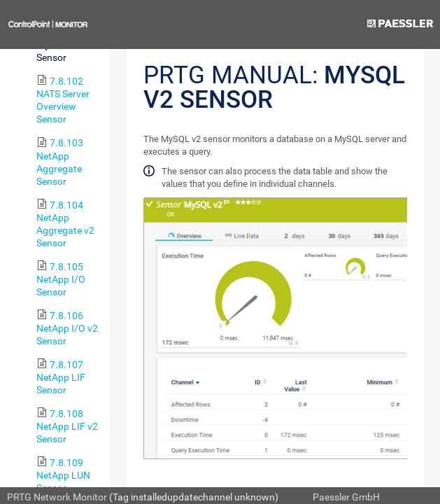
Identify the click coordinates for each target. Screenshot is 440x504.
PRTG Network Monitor (57, 497)
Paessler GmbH (346, 497)
